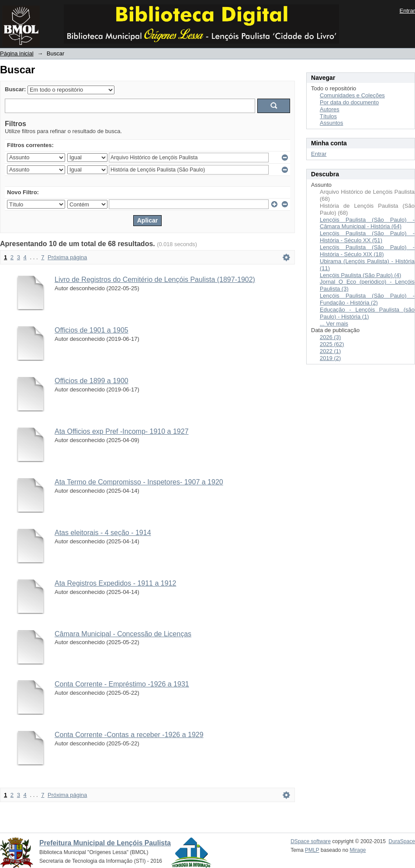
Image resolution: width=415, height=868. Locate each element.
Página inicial (17, 53)
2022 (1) (330, 351)
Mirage (358, 850)
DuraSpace (402, 841)
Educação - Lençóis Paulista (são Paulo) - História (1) (367, 313)
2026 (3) (330, 337)
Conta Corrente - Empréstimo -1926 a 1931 (122, 684)
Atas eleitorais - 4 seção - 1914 (103, 533)
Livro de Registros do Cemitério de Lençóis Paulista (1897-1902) (155, 280)
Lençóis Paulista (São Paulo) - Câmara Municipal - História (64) (367, 223)
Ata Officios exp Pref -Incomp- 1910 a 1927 (122, 431)
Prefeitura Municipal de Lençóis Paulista (105, 843)
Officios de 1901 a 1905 (92, 330)
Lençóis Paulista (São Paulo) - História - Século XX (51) (367, 237)
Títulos (328, 116)
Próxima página (67, 257)
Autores (330, 109)
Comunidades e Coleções (352, 95)
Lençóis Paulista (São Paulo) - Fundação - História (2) (367, 299)
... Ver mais (334, 324)
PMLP (312, 850)
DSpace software (311, 841)
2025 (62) (332, 344)
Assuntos (331, 123)
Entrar (407, 11)
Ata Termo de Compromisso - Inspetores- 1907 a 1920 (139, 482)
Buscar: (15, 89)
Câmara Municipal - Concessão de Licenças (123, 634)
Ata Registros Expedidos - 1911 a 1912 (115, 583)
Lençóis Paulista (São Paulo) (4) (360, 275)
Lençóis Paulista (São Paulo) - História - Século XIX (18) (367, 251)
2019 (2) (330, 358)
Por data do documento (349, 102)
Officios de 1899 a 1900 (92, 381)
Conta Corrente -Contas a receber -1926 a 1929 (129, 735)
